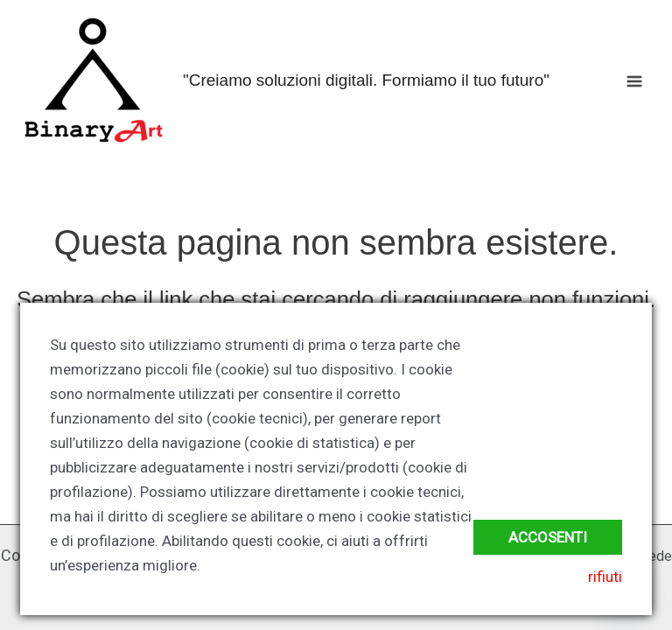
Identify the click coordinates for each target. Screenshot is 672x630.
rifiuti (605, 577)
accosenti (548, 537)
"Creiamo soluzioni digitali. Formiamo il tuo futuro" (366, 80)
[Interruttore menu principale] (635, 81)
